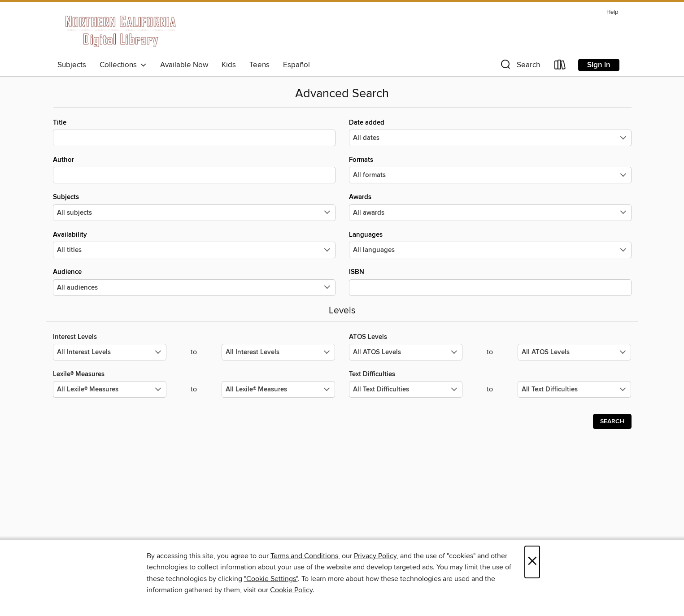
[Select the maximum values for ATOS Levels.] (574, 352)
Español (296, 65)
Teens (259, 65)
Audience (194, 282)
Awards (490, 207)
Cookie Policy (291, 590)
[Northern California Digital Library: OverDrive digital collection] (121, 31)
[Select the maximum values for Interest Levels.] (278, 352)
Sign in (599, 65)
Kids (229, 65)
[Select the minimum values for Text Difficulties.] (406, 389)
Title (194, 132)
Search (612, 421)
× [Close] (532, 562)
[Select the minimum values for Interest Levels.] (110, 352)
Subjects (72, 65)
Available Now (184, 65)
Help (612, 12)
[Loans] (560, 67)
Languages (490, 244)
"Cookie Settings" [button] (271, 579)
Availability (194, 244)
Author (194, 169)
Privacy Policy (375, 556)
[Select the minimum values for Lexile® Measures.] (110, 389)
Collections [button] (123, 65)
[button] (519, 67)
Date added (490, 132)
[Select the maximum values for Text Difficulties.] (574, 389)
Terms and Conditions (304, 556)
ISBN (490, 282)
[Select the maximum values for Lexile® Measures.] (278, 389)
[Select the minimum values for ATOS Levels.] (406, 352)
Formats (490, 169)
